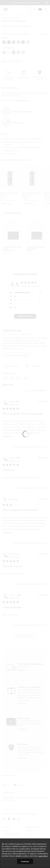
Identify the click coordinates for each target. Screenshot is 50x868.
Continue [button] (25, 861)
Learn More (43, 856)
